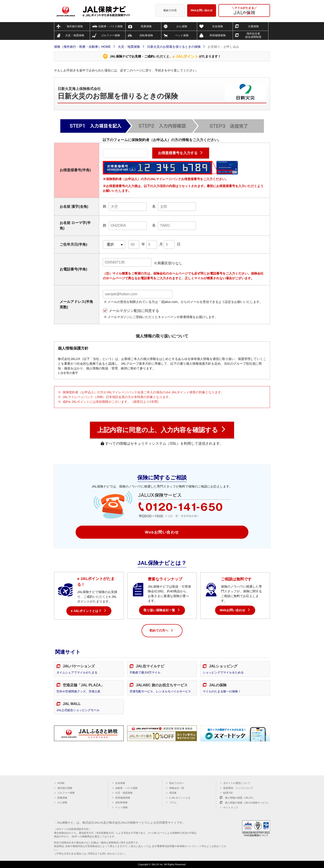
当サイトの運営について (237, 783)
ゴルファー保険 (66, 793)
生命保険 (120, 783)
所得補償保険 (123, 798)
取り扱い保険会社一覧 (159, 610)
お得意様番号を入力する (178, 153)
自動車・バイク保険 (126, 788)
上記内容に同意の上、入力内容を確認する (158, 430)
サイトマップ (231, 808)
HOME (61, 783)
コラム (173, 802)
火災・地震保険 (124, 793)
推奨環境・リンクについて (238, 788)
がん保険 (62, 802)
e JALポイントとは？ (86, 611)
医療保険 (62, 798)
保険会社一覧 (177, 788)
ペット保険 (121, 807)
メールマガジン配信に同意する (134, 311)
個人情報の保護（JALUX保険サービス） (245, 803)
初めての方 (170, 10)
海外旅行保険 (65, 788)
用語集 (173, 793)
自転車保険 (121, 802)
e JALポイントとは (180, 798)
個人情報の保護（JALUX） (237, 798)
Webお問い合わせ (202, 10)
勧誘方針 (228, 793)
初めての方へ (162, 631)
